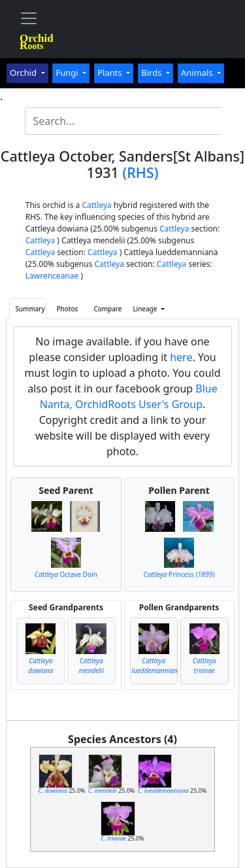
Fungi (68, 73)
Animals (198, 73)
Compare (107, 309)
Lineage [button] (146, 309)
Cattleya (96, 205)
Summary (30, 309)
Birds (153, 73)
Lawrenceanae (52, 276)
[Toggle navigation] (29, 18)
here (181, 357)
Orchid (24, 73)
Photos (68, 309)
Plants (111, 73)
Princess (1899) (179, 574)
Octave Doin (66, 574)
